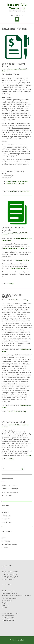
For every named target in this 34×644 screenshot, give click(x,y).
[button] (17, 19)
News (10, 411)
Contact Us (5, 605)
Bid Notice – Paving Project (13, 65)
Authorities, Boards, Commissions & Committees (17, 596)
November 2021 (7, 522)
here (30, 455)
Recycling (5, 603)
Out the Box (20, 640)
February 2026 (6, 516)
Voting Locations (7, 600)
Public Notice (16, 411)
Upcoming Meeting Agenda (13, 229)
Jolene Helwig (24, 300)
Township (26, 191)
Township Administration (9, 593)
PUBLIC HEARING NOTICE (12, 296)
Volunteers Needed (13, 422)
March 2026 (5, 512)
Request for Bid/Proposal (15, 191)
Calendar (5, 608)
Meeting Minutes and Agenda (14, 248)
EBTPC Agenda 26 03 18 (21, 260)
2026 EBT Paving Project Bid (15, 183)
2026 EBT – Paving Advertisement (17, 181)
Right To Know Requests (9, 598)
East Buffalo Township (17, 6)
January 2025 (6, 519)
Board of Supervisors (8, 591)
